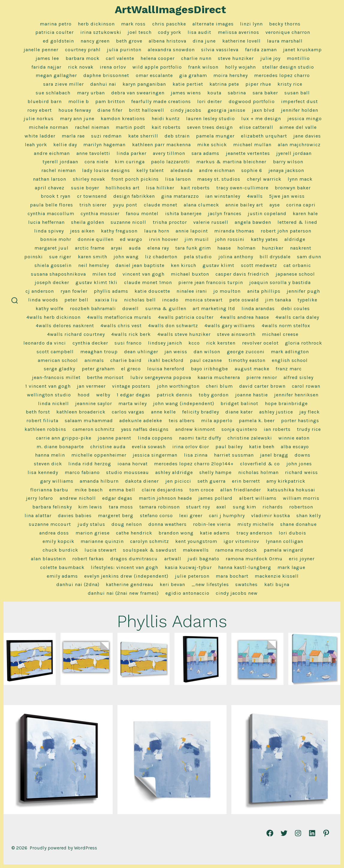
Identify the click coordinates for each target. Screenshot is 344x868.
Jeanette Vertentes (248, 153)
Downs (302, 455)
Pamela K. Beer (257, 421)
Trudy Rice (309, 429)
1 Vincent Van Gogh (48, 386)
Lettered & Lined (297, 222)
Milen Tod (104, 274)
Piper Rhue (258, 84)
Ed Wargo (131, 239)
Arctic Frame (90, 248)
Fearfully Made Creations (161, 101)
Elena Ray (158, 248)
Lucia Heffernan (46, 222)
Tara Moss (121, 507)
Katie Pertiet (188, 84)
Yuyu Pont (125, 205)
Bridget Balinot (239, 403)
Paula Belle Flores (52, 205)
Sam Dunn (309, 257)
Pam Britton (110, 101)
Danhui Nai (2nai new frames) (123, 593)
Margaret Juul (52, 248)
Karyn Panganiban (144, 84)
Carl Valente (120, 58)
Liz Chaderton (161, 257)
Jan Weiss (176, 352)
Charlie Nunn (196, 58)
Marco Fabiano (82, 472)
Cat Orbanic (297, 265)
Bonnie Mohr (56, 239)
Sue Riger (60, 257)
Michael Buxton (190, 274)
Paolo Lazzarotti (171, 162)
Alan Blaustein (48, 559)
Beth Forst (38, 412)
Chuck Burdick (60, 550)
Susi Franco (128, 343)
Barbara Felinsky (52, 507)
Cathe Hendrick (134, 533)
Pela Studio (198, 257)
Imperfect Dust (300, 101)
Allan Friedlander (241, 490)
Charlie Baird (126, 360)
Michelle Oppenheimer (99, 455)
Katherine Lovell (242, 41)
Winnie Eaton (294, 438)
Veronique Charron (288, 32)
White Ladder (40, 136)
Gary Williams (57, 481)
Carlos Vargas (128, 412)
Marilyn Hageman (104, 145)
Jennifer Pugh (303, 291)
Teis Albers (182, 421)
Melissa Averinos (239, 32)
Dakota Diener (142, 481)
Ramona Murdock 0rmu (254, 559)
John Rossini (230, 239)
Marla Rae (73, 136)
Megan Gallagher (56, 75)
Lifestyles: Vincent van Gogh (125, 567)
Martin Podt (130, 127)
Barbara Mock (83, 58)
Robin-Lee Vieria (212, 524)
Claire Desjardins (162, 490)
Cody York (170, 32)
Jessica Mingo (305, 118)
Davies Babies (75, 515)
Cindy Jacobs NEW (237, 593)
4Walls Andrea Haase (245, 317)
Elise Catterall (256, 127)
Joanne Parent (114, 438)
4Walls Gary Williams (230, 326)
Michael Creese (280, 334)
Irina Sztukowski (101, 32)
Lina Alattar (38, 515)
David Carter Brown (262, 386)
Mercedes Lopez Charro (282, 75)
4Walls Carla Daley (297, 317)
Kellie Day (65, 145)
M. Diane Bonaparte (60, 447)
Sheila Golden (88, 222)
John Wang (126, 257)
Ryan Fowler (74, 291)
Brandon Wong (176, 533)
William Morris (301, 498)
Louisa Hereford (166, 369)
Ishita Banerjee (183, 213)
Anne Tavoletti (93, 153)
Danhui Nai (103, 84)
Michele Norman (49, 127)
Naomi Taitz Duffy (200, 438)
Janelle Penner (41, 50)
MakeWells (196, 550)
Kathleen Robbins (45, 429)
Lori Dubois (292, 533)
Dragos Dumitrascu (134, 559)
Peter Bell (76, 300)
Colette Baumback (62, 567)
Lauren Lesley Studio (211, 118)
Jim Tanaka (278, 300)
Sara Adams (205, 153)
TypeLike (307, 300)
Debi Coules (295, 308)
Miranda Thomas (234, 231)
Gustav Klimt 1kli (96, 282)
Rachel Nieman (92, 127)
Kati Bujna (277, 584)
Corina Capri (301, 205)
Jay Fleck (310, 412)
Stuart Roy (198, 507)
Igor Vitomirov (241, 541)
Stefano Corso (156, 515)
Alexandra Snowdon (171, 50)
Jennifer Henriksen (296, 395)
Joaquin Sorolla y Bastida (280, 282)
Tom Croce (202, 490)
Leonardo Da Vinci (45, 343)
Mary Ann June (77, 118)
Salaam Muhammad (89, 421)
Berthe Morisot (105, 377)
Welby (103, 395)
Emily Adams (62, 576)
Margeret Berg (116, 515)
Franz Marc (289, 369)
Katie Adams (215, 533)
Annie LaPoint (192, 231)
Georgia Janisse (227, 110)
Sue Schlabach (53, 93)
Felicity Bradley (201, 412)
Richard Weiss (301, 472)
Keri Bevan (172, 584)
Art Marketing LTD (214, 308)
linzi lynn (251, 24)
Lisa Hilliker (160, 188)
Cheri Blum (219, 386)
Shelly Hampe (215, 472)
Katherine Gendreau (130, 584)
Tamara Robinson (160, 507)
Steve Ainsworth (236, 334)
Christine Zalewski (250, 438)
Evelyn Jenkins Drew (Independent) (126, 576)
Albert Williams (258, 498)
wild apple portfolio (157, 67)
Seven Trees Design (210, 127)
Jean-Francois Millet (56, 377)
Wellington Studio (49, 395)
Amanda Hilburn (99, 481)
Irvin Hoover (164, 239)
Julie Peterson (192, 576)
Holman (246, 248)
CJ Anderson (40, 291)
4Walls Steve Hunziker (184, 334)
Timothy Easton (247, 360)
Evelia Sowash (149, 447)
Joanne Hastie (252, 395)
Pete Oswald (244, 300)
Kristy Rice (290, 84)
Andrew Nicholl (78, 498)
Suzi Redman (106, 136)
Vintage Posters (131, 386)
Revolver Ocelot (260, 343)
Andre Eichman (52, 153)
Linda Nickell (53, 403)
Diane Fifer (110, 110)
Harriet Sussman (234, 455)
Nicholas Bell (140, 300)
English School (290, 360)
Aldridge (295, 239)
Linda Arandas (258, 308)
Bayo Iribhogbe (209, 369)
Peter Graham (98, 369)
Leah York (36, 145)
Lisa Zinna (196, 455)
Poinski (34, 257)
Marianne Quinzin (102, 541)
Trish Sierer (93, 205)
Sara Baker (265, 93)
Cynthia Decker (90, 343)
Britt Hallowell (147, 110)
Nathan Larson (50, 179)
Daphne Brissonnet (106, 75)
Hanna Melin (50, 455)
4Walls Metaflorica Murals (119, 317)
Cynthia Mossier (100, 213)
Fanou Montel (142, 213)
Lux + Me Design (261, 118)
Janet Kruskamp (302, 50)
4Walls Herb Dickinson (53, 317)
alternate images (213, 24)
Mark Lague (291, 567)
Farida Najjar (46, 67)
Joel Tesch (140, 32)
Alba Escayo (295, 447)
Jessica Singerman (155, 455)
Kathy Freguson (119, 231)
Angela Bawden (253, 222)
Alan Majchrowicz (299, 145)
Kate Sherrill (143, 136)
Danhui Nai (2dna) (78, 584)
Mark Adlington (290, 352)
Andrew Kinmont (195, 429)
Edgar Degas (117, 498)
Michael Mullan (252, 145)
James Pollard (215, 498)
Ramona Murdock (236, 550)
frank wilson (203, 67)
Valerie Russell (211, 222)
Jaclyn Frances (225, 213)
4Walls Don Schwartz (173, 326)
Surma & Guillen (166, 308)
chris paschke (169, 24)
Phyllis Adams (111, 291)
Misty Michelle (256, 524)
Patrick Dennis (175, 395)
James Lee (47, 58)
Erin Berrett (246, 481)
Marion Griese (93, 533)
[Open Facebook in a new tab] (270, 833)
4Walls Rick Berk (131, 334)
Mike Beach (89, 490)
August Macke (252, 369)
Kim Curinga (130, 162)
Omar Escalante (154, 75)
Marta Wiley (133, 403)
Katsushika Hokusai (291, 490)
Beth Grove (129, 41)
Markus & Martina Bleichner (231, 162)
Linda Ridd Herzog (90, 464)
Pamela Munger (215, 136)
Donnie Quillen (96, 239)
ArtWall (173, 559)
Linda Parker (132, 153)
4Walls (255, 196)
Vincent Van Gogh (144, 274)
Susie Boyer (85, 188)
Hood (84, 395)
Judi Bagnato (203, 559)
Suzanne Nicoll (128, 222)
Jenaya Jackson (286, 170)
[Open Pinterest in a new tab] (326, 833)
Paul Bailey (229, 447)
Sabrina (237, 93)
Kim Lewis (90, 507)
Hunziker (273, 248)
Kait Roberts (166, 127)
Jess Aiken (82, 231)
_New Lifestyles (210, 584)
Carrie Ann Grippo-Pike (64, 438)
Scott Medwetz (259, 265)
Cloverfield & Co (260, 464)
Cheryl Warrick (264, 179)
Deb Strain (177, 136)
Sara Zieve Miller (64, 84)
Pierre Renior (262, 377)
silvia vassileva (220, 50)
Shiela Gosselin (53, 265)
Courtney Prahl (83, 50)
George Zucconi (246, 352)
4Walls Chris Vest (121, 326)
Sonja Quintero (239, 429)
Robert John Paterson (286, 231)
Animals (94, 360)
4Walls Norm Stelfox (286, 326)
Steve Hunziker (236, 58)
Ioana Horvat (133, 464)
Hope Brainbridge (286, 403)
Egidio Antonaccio (187, 593)
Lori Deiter (210, 101)
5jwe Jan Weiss (287, 196)
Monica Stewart (204, 300)
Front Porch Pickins (135, 179)
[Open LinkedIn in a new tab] (312, 833)
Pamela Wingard (283, 550)
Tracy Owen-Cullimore (242, 188)
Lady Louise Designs (106, 170)
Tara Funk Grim (193, 248)
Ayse (275, 205)
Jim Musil (197, 239)
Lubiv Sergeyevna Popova (161, 377)
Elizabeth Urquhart (264, 136)
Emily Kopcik (58, 541)
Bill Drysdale (275, 257)
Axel (221, 507)
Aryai (117, 248)
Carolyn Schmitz (150, 541)
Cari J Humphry (227, 515)
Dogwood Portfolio (252, 101)
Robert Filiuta (42, 421)
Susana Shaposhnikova (58, 274)
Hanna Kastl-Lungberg (245, 567)
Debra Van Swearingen (138, 93)
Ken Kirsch (184, 265)
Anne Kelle (163, 412)
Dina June (204, 41)
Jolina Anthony (236, 257)
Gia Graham (193, 75)
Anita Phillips (264, 291)
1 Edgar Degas (133, 395)
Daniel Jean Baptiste (140, 265)
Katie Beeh (262, 447)
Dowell (130, 308)
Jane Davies (307, 136)
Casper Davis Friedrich (242, 274)
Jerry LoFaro (40, 498)
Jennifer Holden (300, 110)
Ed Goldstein (58, 41)
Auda (135, 248)
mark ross (133, 24)
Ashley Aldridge (174, 472)
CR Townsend (92, 196)
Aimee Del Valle (298, 127)
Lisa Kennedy (43, 472)
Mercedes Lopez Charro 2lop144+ (194, 464)
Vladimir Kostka (271, 515)
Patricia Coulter (55, 32)
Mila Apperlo (217, 421)
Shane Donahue (298, 524)
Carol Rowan (306, 386)
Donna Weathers (168, 524)
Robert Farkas (88, 559)
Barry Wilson (288, 162)
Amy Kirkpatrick (286, 481)
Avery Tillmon (169, 153)
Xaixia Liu (106, 300)
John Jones (299, 464)
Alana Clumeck (201, 205)
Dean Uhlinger (141, 352)
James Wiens (186, 93)
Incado (170, 300)
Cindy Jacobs (186, 110)
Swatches (246, 584)
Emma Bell (122, 490)
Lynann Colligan (285, 541)
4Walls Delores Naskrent (65, 326)
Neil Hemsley (94, 265)
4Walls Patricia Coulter (186, 317)
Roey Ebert (40, 110)
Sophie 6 (252, 170)
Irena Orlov (113, 67)
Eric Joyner (302, 559)
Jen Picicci (178, 481)
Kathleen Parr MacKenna (162, 145)
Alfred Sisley (298, 377)
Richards (273, 507)
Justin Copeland (267, 213)
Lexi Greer (191, 515)
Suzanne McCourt (50, 524)
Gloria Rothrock (304, 343)
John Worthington (178, 386)
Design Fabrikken (134, 196)
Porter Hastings (300, 421)
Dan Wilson (207, 352)
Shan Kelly (309, 515)
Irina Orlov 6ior (191, 447)
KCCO (194, 343)
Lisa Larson (178, 179)
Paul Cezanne (206, 360)
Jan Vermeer (91, 386)
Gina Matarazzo (180, 196)
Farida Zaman (261, 50)
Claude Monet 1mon (148, 282)
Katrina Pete (224, 84)
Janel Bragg (274, 455)
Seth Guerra (212, 481)
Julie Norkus (39, 118)
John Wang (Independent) (184, 403)
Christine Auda (108, 447)
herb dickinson (96, 24)
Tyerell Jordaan (60, 162)
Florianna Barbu (49, 490)
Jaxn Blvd (263, 110)
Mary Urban (91, 93)
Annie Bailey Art (244, 205)
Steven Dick (48, 464)
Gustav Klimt (218, 265)
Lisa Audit (199, 32)
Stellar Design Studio (288, 67)
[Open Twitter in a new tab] (284, 833)
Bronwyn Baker (293, 188)
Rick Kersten (221, 343)
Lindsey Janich (165, 343)
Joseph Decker (52, 282)
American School (58, 360)
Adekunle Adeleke (141, 421)
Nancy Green (95, 41)
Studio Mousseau (128, 472)
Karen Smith (93, 257)
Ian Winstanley (223, 196)
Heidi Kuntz (166, 118)
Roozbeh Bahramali (93, 308)
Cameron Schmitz (94, 429)
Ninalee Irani (192, 291)
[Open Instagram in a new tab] (298, 833)
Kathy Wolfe (50, 308)
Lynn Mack (300, 179)
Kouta (214, 93)
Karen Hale (305, 213)
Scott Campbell (55, 352)
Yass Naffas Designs (145, 429)
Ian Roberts (277, 429)
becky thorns (285, 24)
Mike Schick (212, 145)
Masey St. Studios (219, 179)
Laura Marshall (285, 41)
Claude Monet (161, 205)
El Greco (131, 369)
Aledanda (182, 170)
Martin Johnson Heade (165, 498)
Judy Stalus (91, 524)
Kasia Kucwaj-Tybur (188, 567)
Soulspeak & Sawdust (150, 550)
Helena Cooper (158, 58)
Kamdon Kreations (123, 118)
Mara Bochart (232, 576)
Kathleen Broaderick (81, 412)
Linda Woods (43, 300)
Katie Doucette (152, 291)
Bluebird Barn (45, 101)
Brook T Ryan (56, 196)
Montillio (298, 58)
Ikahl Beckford (166, 360)
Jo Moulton (227, 291)
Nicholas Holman (258, 472)
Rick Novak (81, 67)
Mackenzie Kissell (277, 576)
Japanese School (295, 274)
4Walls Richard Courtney (76, 334)
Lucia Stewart (101, 550)
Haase (224, 248)
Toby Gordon (214, 395)
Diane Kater (239, 412)
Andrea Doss (54, 533)
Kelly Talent (150, 170)
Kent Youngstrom (196, 541)
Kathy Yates (264, 239)
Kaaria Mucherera (219, 377)
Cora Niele (96, 162)
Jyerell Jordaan (294, 153)
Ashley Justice (276, 412)
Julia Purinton (124, 50)
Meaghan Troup (99, 352)
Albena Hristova (168, 41)
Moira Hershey (231, 75)
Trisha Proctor (170, 222)
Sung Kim (245, 507)
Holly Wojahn (240, 67)
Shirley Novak (89, 179)
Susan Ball (297, 93)
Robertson (301, 507)
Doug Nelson (127, 524)
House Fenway (75, 110)
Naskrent (301, 248)
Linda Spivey (49, 231)
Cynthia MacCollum (51, 213)
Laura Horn (157, 231)
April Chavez (50, 188)
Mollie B (79, 101)
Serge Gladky (59, 369)
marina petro (56, 24)
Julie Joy (270, 58)
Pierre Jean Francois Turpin (211, 282)
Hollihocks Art (123, 188)
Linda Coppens (155, 438)
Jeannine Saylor (94, 403)
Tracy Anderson (254, 533)
